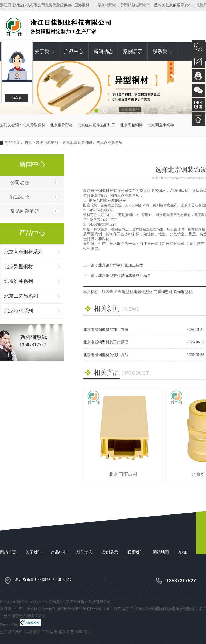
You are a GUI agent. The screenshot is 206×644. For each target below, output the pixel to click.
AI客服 (17, 98)
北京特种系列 (19, 311)
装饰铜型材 (183, 292)
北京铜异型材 (61, 125)
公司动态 (20, 183)
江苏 (71, 632)
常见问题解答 (47, 143)
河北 (87, 632)
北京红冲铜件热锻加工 (96, 125)
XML (183, 552)
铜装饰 (108, 292)
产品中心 (74, 51)
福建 (54, 632)
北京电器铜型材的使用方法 (106, 355)
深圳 (28, 632)
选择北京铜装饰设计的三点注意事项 (93, 143)
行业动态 (20, 197)
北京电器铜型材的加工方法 (106, 330)
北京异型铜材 (34, 125)
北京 (62, 632)
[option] (103, 88)
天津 (79, 632)
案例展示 (133, 51)
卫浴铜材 (82, 5)
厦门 (37, 632)
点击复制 (56, 602)
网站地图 (161, 552)
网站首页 (8, 552)
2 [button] (96, 111)
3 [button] (105, 111)
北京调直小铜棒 (161, 125)
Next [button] (173, 80)
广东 (45, 632)
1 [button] (88, 111)
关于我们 (44, 51)
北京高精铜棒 (131, 125)
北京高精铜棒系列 (23, 252)
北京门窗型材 (123, 474)
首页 (28, 143)
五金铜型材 (124, 292)
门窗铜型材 (163, 292)
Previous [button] (33, 80)
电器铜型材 (143, 292)
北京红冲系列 (19, 281)
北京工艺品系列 (21, 296)
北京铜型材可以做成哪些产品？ (124, 276)
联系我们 (162, 51)
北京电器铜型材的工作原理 (106, 342)
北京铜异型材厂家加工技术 (121, 265)
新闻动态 (103, 51)
